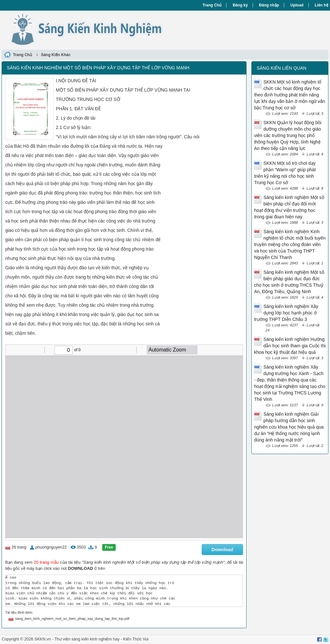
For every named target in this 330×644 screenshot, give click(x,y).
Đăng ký (240, 5)
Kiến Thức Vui (136, 639)
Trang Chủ (212, 5)
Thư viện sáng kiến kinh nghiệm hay (87, 639)
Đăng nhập (269, 5)
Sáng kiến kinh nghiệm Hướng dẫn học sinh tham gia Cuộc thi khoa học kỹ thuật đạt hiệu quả (290, 346)
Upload (297, 5)
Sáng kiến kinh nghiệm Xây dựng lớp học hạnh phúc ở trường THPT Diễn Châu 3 (286, 313)
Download (223, 550)
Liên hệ (322, 5)
